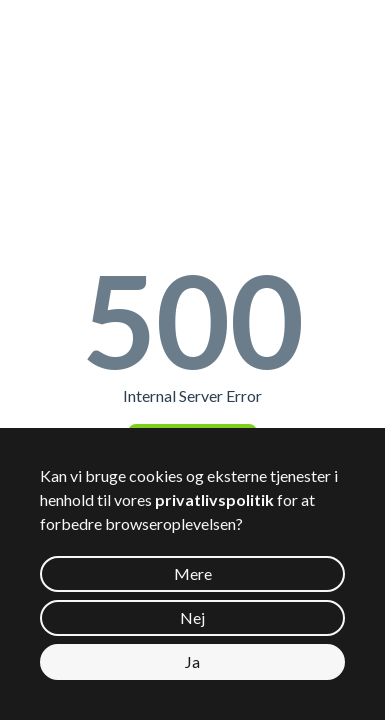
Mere (193, 573)
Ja (192, 661)
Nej (192, 617)
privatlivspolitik (214, 499)
